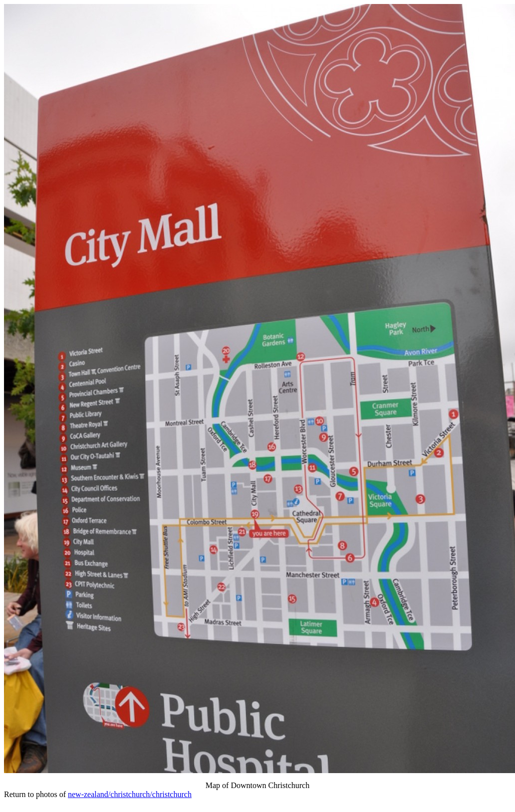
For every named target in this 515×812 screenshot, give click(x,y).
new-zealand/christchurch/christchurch (130, 794)
